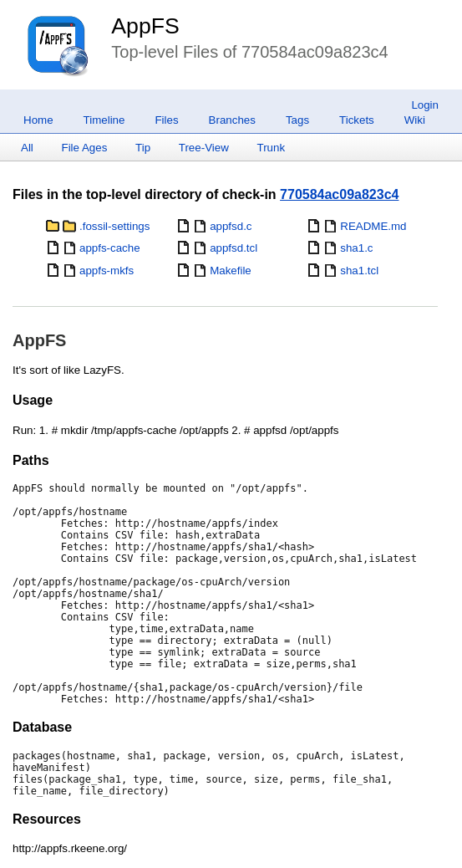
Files (166, 120)
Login (425, 105)
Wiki (415, 120)
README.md (373, 226)
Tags (297, 120)
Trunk (271, 148)
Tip (143, 148)
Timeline (104, 120)
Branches (232, 120)
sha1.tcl (359, 271)
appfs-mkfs (107, 271)
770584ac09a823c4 (339, 194)
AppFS (145, 26)
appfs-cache (110, 248)
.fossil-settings (114, 226)
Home (38, 120)
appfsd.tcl (234, 248)
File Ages (85, 148)
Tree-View (204, 148)
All (27, 148)
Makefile (231, 271)
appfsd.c (231, 226)
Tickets (357, 120)
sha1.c (356, 248)
